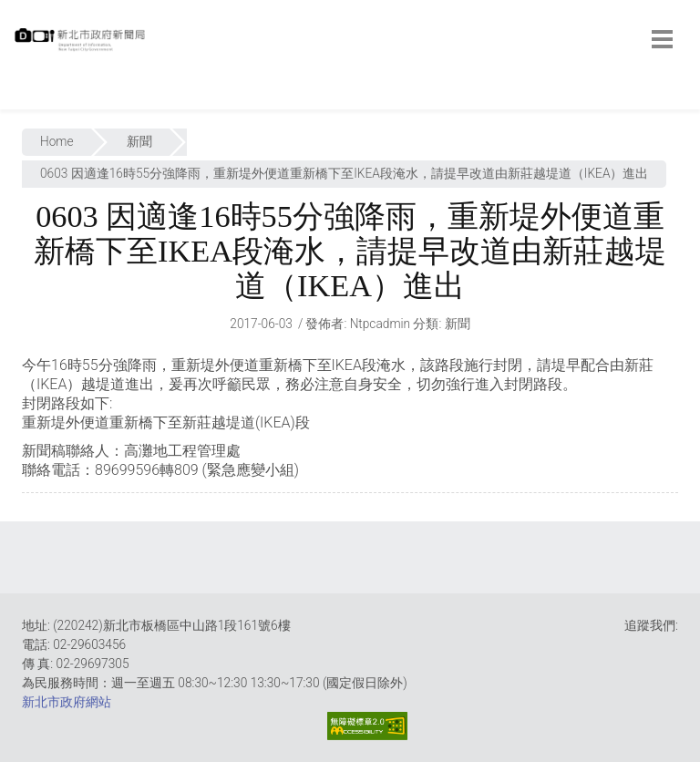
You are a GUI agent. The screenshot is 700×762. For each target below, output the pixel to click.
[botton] (662, 39)
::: (18, 100)
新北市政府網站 (67, 702)
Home (57, 141)
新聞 (139, 141)
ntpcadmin (381, 324)
